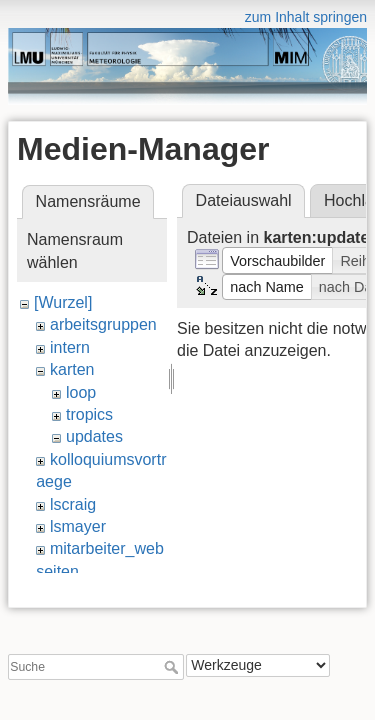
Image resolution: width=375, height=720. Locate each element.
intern (70, 347)
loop (81, 392)
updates (94, 436)
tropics (89, 414)
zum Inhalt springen (306, 17)
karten (72, 369)
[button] (278, 260)
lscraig (73, 504)
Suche (173, 661)
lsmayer (78, 526)
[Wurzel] (63, 302)
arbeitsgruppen (103, 324)
